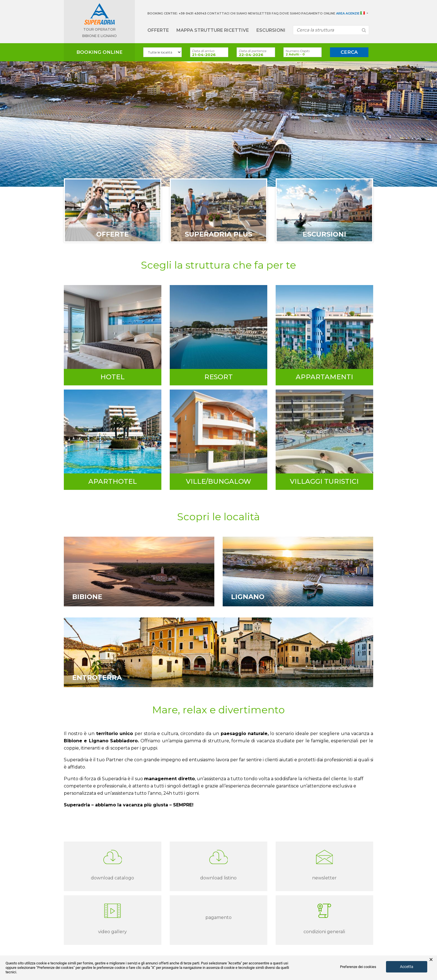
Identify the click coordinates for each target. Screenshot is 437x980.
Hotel (112, 377)
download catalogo (112, 878)
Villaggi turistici (324, 481)
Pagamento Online (318, 13)
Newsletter (259, 13)
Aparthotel (113, 481)
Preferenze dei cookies (358, 967)
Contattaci (218, 13)
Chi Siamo (239, 13)
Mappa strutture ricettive (213, 30)
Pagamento (219, 917)
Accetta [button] (407, 967)
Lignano (248, 597)
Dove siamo (290, 13)
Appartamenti (324, 377)
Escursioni (271, 30)
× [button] (431, 960)
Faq (275, 13)
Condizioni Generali (324, 932)
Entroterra (97, 678)
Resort (219, 377)
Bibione (87, 597)
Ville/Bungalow (219, 481)
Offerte (158, 30)
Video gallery (112, 932)
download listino (218, 878)
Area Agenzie (348, 13)
